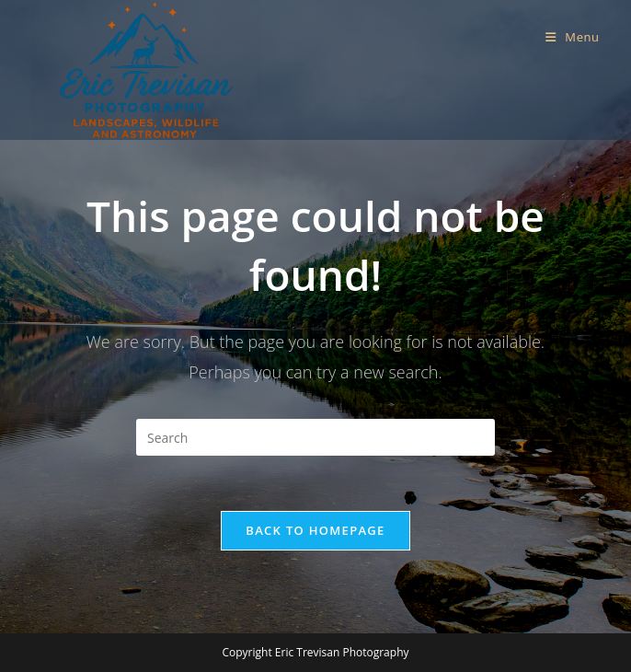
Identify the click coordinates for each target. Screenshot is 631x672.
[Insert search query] (315, 437)
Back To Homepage (315, 530)
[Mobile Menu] (573, 37)
